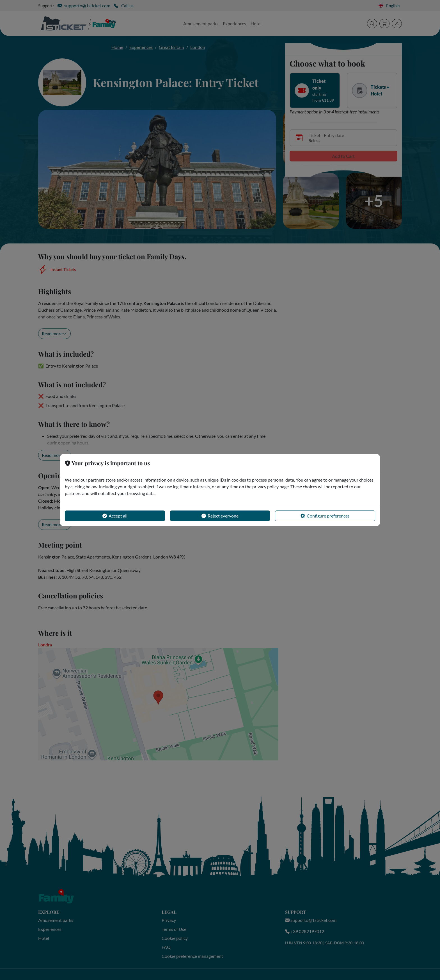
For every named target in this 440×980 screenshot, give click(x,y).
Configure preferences (325, 516)
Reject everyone (220, 516)
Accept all (115, 516)
